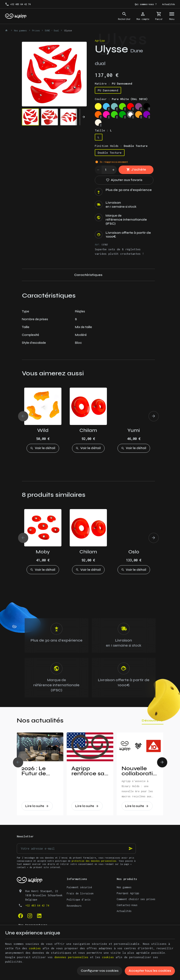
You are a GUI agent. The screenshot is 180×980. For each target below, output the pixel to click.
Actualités (124, 911)
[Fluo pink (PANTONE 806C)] (106, 114)
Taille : (103, 130)
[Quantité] (106, 170)
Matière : (113, 84)
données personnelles (71, 957)
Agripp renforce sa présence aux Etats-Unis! (88, 771)
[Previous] (23, 416)
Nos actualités (40, 720)
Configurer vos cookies (100, 971)
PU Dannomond (108, 90)
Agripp (100, 40)
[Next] (81, 117)
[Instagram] (30, 916)
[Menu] (172, 16)
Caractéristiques (88, 275)
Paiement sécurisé (79, 887)
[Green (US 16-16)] (122, 114)
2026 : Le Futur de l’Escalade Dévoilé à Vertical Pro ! (39, 771)
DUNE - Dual (52, 31)
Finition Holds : (121, 146)
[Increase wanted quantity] (113, 170)
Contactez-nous (127, 905)
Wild (43, 430)
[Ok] (131, 849)
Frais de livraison (80, 893)
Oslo (134, 552)
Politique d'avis (79, 900)
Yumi (134, 430)
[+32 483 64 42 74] (18, 4)
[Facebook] (21, 916)
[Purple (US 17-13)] (147, 114)
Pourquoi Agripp (128, 893)
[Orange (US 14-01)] (139, 114)
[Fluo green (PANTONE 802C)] (114, 114)
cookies (35, 948)
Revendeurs (74, 906)
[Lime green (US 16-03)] (122, 106)
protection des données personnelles (94, 861)
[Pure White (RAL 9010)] (130, 114)
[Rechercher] (124, 16)
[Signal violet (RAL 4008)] (139, 106)
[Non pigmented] (98, 122)
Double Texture (110, 153)
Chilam (88, 430)
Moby (43, 552)
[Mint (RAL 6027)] (114, 106)
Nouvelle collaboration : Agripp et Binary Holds (140, 771)
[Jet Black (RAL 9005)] (147, 106)
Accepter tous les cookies (150, 971)
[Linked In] (39, 916)
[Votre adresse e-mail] (76, 849)
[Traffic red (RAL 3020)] (130, 106)
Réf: (97, 245)
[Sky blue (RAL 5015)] (106, 106)
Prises (36, 31)
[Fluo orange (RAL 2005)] (98, 114)
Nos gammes (20, 31)
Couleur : (121, 99)
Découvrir (150, 720)
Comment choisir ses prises (136, 899)
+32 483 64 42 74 (37, 906)
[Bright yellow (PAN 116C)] (98, 106)
